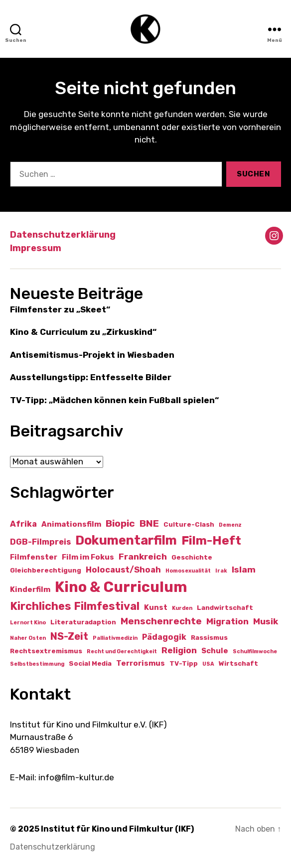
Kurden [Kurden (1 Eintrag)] (182, 608)
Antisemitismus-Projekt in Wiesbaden (92, 355)
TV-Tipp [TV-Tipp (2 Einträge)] (184, 663)
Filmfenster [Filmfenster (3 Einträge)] (34, 557)
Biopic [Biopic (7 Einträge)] (120, 523)
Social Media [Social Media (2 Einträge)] (90, 663)
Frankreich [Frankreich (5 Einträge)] (143, 557)
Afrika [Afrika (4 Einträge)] (23, 524)
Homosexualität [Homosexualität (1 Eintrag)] (188, 571)
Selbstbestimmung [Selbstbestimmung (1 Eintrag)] (37, 664)
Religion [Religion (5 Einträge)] (179, 650)
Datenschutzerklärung (63, 235)
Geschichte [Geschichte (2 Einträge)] (192, 557)
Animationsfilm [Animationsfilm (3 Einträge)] (71, 524)
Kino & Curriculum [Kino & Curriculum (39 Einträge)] (121, 587)
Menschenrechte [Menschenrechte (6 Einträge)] (161, 621)
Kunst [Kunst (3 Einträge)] (156, 607)
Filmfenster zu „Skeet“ (60, 309)
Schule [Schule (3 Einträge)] (215, 651)
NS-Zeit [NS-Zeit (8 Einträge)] (69, 636)
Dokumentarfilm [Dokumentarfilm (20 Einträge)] (126, 540)
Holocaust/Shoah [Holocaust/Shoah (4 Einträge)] (123, 570)
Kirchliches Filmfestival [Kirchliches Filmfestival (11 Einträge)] (75, 606)
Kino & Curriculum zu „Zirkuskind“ (83, 332)
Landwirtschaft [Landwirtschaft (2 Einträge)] (225, 608)
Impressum (36, 248)
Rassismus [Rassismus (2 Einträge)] (209, 638)
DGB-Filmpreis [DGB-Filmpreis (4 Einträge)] (40, 542)
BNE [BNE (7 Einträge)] (149, 523)
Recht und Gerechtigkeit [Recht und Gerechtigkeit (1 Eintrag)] (122, 651)
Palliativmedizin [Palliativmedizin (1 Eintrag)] (115, 638)
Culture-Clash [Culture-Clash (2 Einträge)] (189, 524)
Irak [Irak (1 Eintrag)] (221, 571)
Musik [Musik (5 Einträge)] (266, 621)
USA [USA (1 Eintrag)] (208, 664)
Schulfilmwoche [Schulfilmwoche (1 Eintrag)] (255, 651)
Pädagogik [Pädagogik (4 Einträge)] (164, 637)
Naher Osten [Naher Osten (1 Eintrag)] (28, 638)
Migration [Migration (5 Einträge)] (227, 621)
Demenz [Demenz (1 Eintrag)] (230, 525)
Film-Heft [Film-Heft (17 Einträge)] (211, 540)
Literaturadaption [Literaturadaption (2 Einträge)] (83, 622)
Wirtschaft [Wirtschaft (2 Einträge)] (238, 663)
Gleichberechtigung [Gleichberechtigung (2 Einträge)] (46, 570)
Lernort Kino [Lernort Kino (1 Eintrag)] (28, 623)
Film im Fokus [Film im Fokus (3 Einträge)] (88, 557)
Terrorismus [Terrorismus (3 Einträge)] (141, 663)
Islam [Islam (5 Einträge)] (244, 570)
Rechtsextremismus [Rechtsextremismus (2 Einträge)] (46, 651)
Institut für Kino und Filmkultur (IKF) (117, 829)
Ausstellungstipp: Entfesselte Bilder (91, 377)
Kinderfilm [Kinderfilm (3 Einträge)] (30, 589)
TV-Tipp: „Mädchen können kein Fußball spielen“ (114, 400)
